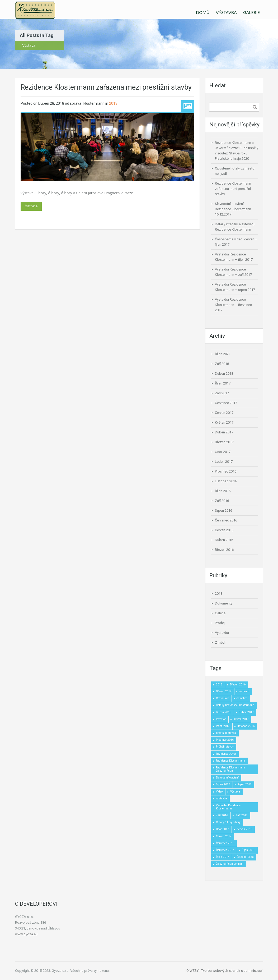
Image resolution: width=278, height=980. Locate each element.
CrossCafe (222, 698)
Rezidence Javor (226, 754)
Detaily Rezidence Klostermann (235, 705)
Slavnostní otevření (227, 778)
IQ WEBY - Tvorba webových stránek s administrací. (224, 971)
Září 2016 (222, 501)
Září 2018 (222, 364)
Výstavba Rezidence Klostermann (228, 807)
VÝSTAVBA (226, 12)
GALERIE (252, 12)
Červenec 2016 (226, 520)
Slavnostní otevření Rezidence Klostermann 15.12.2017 (233, 209)
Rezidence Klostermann (230, 761)
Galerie (220, 613)
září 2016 (222, 815)
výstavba (222, 798)
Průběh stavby (225, 747)
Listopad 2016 (226, 481)
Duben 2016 (224, 540)
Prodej (220, 623)
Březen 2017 (224, 442)
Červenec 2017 (226, 403)
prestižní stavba (226, 733)
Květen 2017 (224, 422)
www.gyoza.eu (26, 934)
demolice (242, 698)
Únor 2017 (223, 452)
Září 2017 (222, 393)
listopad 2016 (246, 726)
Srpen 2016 (223, 510)
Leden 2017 (224, 462)
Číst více (31, 206)
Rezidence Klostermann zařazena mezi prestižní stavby (106, 87)
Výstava (235, 792)
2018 (113, 103)
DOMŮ (203, 12)
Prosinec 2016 (226, 471)
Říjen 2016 (223, 491)
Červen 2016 (224, 530)
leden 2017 (223, 726)
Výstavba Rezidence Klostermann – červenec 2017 (233, 305)
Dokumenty (224, 603)
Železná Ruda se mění (230, 864)
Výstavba (222, 633)
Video (219, 792)
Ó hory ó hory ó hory (228, 822)
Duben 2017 (224, 432)
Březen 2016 (224, 550)
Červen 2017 (224, 413)
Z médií (221, 642)
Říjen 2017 (223, 383)
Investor (221, 719)
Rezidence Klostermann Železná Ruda (230, 769)
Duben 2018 (224, 374)
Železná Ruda (245, 857)
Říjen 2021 (223, 354)
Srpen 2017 (245, 784)
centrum (244, 691)
